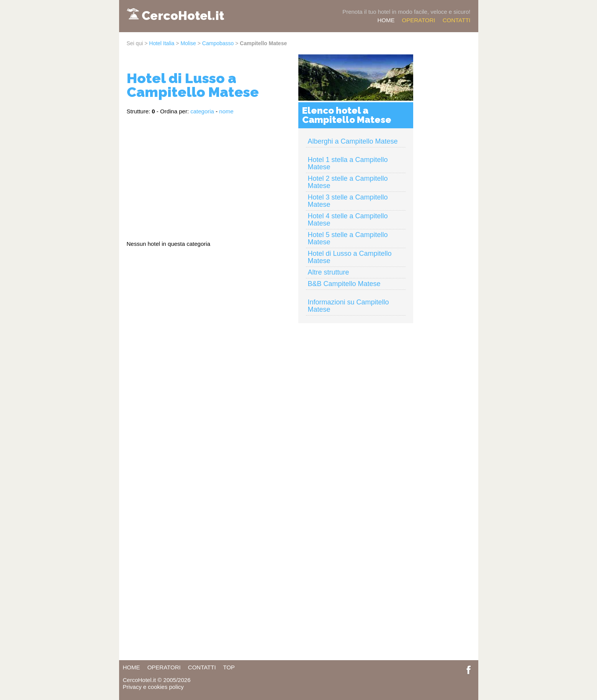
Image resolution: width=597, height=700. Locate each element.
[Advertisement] (209, 174)
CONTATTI (457, 20)
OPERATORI (419, 20)
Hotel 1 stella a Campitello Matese (348, 163)
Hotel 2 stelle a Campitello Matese (348, 182)
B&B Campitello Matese (344, 284)
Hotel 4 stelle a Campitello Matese (348, 220)
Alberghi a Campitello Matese (353, 141)
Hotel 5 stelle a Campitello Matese (348, 238)
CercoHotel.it (183, 16)
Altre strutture (329, 272)
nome (226, 111)
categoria (202, 111)
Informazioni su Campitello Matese (348, 306)
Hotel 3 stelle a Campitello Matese (348, 201)
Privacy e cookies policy (153, 687)
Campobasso (218, 43)
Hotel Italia (162, 43)
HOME (386, 20)
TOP (229, 667)
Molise (188, 43)
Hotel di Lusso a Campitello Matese (350, 257)
